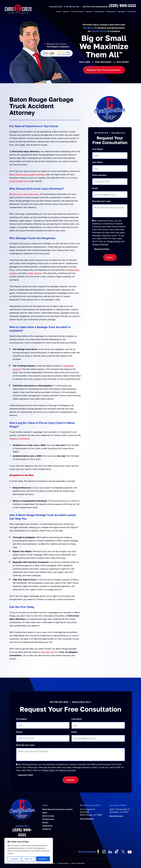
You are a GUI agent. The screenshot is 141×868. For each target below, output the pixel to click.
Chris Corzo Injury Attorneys (25, 194)
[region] (29, 851)
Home (59, 11)
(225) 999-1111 (122, 5)
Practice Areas (77, 11)
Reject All (29, 859)
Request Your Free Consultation (104, 70)
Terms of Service (100, 244)
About (65, 11)
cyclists (13, 273)
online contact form (19, 181)
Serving (121, 11)
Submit (110, 257)
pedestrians (74, 270)
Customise (14, 859)
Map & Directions (87, 819)
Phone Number (100, 175)
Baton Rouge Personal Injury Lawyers (57, 809)
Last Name (98, 162)
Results (89, 11)
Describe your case (102, 201)
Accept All (43, 859)
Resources (110, 11)
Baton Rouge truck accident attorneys (27, 174)
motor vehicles (35, 273)
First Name (98, 149)
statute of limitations (19, 439)
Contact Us (132, 11)
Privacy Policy (114, 241)
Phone (20, 732)
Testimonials (99, 11)
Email (96, 188)
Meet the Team (48, 816)
